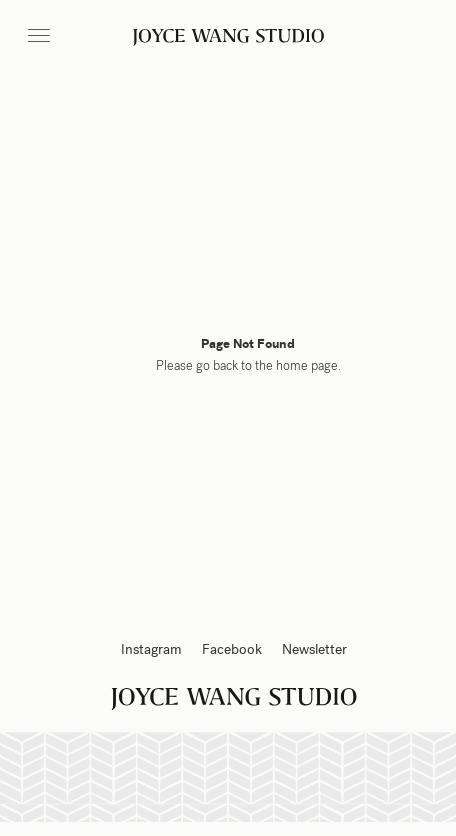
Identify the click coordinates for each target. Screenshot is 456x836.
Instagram (151, 649)
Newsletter (314, 649)
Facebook (232, 649)
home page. (308, 366)
